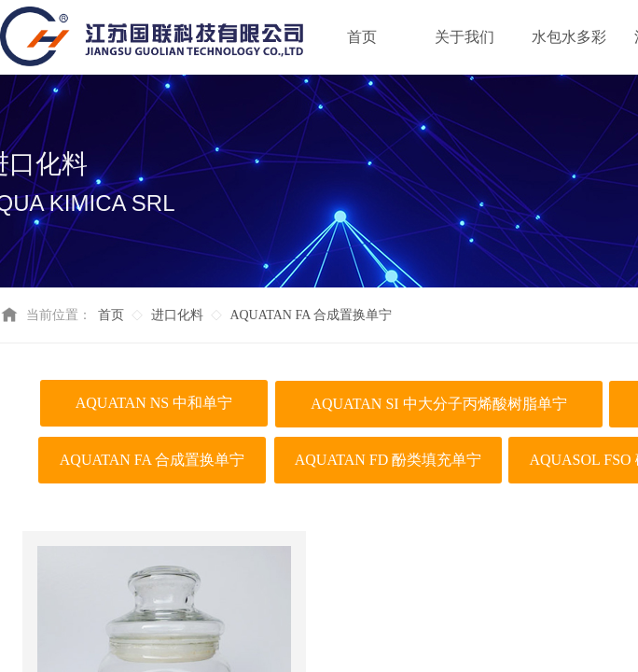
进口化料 (177, 315)
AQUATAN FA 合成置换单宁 (311, 315)
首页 (111, 315)
